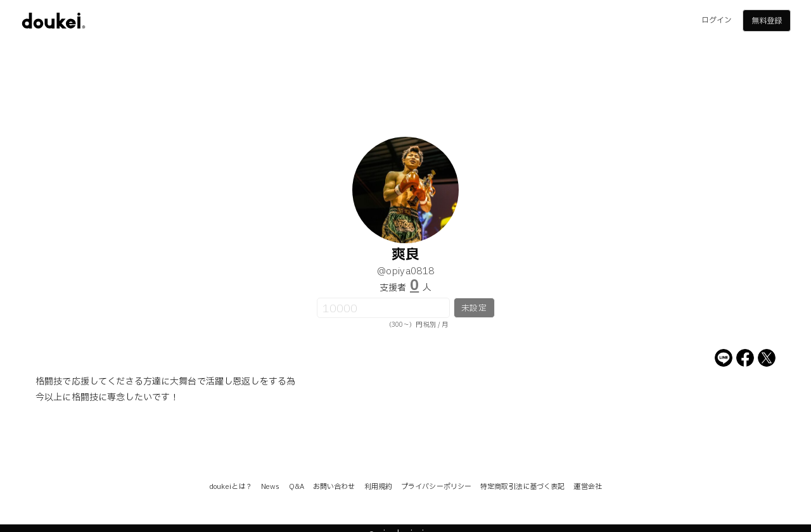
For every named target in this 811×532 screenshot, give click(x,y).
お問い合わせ (334, 487)
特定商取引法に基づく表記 (522, 487)
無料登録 (767, 21)
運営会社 (587, 487)
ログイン (717, 20)
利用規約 (378, 487)
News (270, 487)
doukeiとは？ (231, 487)
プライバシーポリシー (436, 487)
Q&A (297, 487)
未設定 (474, 308)
